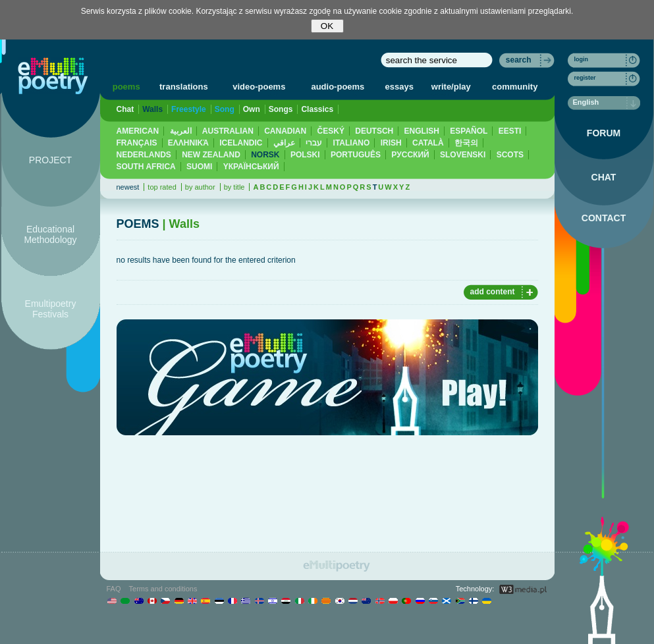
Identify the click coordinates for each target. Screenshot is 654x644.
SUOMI (199, 167)
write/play (451, 87)
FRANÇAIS (137, 143)
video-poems (259, 87)
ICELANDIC (241, 143)
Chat (125, 109)
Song (225, 109)
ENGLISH (422, 131)
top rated (162, 187)
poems (126, 87)
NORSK (265, 155)
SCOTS (510, 155)
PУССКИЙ (410, 155)
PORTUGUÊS (356, 155)
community (515, 87)
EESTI (510, 131)
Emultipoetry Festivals (51, 309)
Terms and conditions (163, 589)
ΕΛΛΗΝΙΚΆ (188, 143)
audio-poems (338, 87)
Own (252, 109)
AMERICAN (138, 131)
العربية (181, 131)
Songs (281, 109)
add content (493, 292)
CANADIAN (285, 131)
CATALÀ (428, 143)
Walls (152, 109)
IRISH (391, 143)
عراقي (284, 143)
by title (234, 187)
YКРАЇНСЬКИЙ (251, 167)
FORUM (604, 133)
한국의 (466, 143)
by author (200, 187)
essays (399, 87)
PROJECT (50, 160)
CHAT (604, 177)
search (519, 60)
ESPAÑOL (469, 131)
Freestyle (189, 109)
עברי (314, 143)
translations (184, 87)
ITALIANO (352, 143)
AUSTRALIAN (228, 131)
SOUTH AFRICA (146, 167)
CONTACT (604, 218)
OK (327, 26)
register (585, 78)
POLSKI (305, 155)
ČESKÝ (331, 131)
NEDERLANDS (144, 155)
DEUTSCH (374, 131)
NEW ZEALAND (211, 155)
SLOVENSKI (463, 155)
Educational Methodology (50, 234)
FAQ (114, 589)
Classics (317, 109)
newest (128, 187)
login (582, 59)
